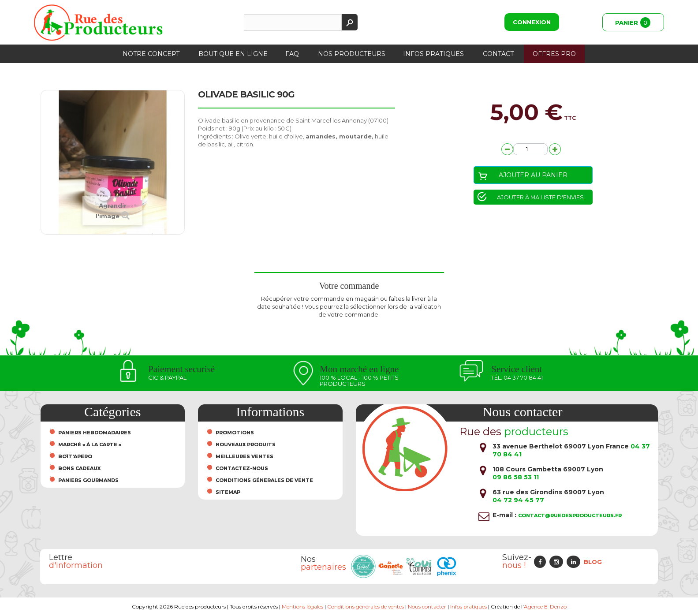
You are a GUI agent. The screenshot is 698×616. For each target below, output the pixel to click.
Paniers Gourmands (88, 480)
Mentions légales (302, 607)
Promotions (235, 433)
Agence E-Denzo (545, 607)
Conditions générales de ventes (365, 607)
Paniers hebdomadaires (95, 433)
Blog (593, 562)
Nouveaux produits (246, 444)
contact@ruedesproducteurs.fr (570, 515)
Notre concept (151, 54)
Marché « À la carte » (90, 444)
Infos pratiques (433, 54)
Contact (498, 54)
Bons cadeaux (79, 468)
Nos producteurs (352, 54)
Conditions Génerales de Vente (264, 480)
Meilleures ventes (244, 456)
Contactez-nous (242, 468)
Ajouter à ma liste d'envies (540, 197)
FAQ (292, 54)
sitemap (228, 492)
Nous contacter (427, 607)
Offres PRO (554, 54)
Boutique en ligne (233, 54)
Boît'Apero (75, 456)
